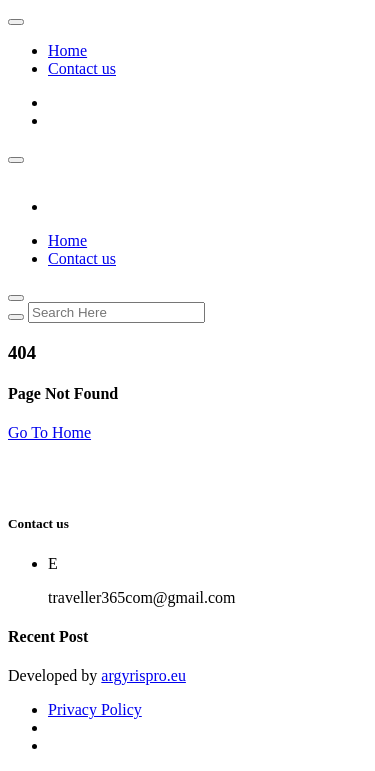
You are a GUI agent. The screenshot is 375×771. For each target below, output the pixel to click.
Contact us (82, 68)
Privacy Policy (95, 709)
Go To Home (49, 432)
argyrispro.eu (143, 675)
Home (67, 50)
